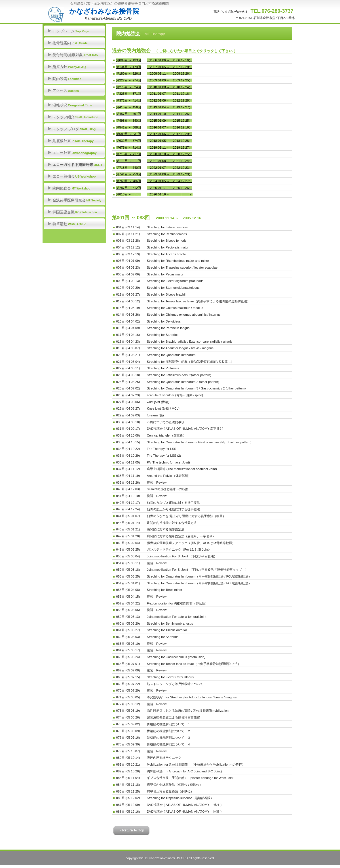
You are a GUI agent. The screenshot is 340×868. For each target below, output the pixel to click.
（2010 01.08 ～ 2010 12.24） (169, 87)
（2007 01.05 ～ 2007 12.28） (169, 67)
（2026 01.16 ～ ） (170, 194)
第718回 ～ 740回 (129, 168)
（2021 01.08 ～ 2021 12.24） (169, 161)
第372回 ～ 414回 (129, 100)
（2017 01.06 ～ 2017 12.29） (169, 134)
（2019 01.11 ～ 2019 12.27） (169, 148)
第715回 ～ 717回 (129, 154)
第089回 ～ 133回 (129, 60)
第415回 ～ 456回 (129, 107)
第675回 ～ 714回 (129, 148)
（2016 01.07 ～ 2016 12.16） (169, 127)
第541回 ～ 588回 (129, 127)
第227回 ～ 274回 (129, 80)
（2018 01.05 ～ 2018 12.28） (169, 141)
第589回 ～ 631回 (129, 134)
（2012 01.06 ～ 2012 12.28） (169, 100)
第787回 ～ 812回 (129, 188)
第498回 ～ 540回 (129, 121)
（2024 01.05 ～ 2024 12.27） (169, 181)
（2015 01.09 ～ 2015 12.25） (169, 121)
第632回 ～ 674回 (129, 141)
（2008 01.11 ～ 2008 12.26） (169, 73)
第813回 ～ (129, 194)
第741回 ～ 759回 (129, 174)
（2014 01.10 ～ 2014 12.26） (169, 114)
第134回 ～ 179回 (129, 67)
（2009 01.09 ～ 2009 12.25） (169, 80)
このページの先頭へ (131, 831)
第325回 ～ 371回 (129, 94)
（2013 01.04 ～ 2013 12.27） (169, 107)
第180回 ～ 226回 (129, 73)
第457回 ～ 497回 (129, 114)
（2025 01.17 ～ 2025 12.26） (169, 188)
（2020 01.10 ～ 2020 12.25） (169, 154)
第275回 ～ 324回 (129, 87)
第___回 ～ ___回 (129, 161)
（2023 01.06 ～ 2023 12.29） (169, 174)
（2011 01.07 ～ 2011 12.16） (169, 94)
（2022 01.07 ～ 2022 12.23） (169, 168)
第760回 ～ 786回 (129, 181)
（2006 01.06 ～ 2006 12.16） (169, 60)
